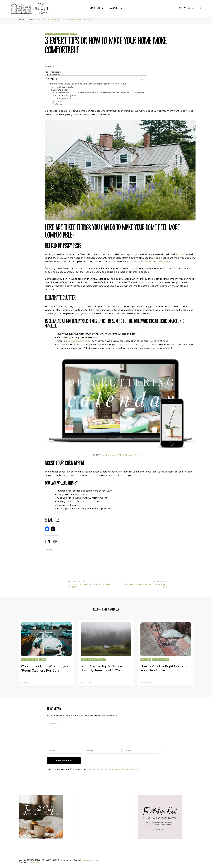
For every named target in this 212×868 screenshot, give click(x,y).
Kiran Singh (50, 67)
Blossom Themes (90, 860)
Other (74, 34)
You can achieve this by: (66, 99)
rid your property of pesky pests (153, 262)
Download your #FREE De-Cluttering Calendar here (124, 455)
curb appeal (140, 475)
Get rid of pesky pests (62, 87)
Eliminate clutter (60, 90)
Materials (146, 660)
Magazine (114, 8)
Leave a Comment (54, 74)
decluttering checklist (79, 341)
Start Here (95, 8)
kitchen (180, 254)
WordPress (34, 862)
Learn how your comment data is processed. (115, 769)
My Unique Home (61, 34)
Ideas (48, 34)
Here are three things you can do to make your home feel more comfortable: (87, 84)
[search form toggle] (200, 8)
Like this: (60, 101)
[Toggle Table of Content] (141, 80)
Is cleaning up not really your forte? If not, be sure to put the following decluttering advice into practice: (100, 93)
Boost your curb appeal (64, 96)
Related (59, 104)
